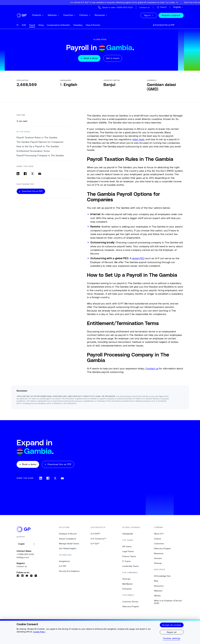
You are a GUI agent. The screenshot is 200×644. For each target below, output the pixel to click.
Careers (158, 540)
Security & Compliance (69, 572)
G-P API (62, 567)
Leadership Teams (131, 567)
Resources (105, 15)
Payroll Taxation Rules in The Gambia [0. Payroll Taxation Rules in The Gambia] (37, 138)
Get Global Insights (68, 550)
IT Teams (126, 562)
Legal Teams (128, 553)
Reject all (172, 632)
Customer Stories (130, 603)
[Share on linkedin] (18, 174)
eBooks (157, 597)
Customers (159, 545)
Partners (89, 15)
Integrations (64, 562)
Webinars (158, 592)
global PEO (138, 259)
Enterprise (127, 590)
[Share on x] (32, 174)
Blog (156, 582)
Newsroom (159, 555)
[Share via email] (40, 174)
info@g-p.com (23, 558)
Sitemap (158, 564)
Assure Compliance (68, 540)
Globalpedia (128, 535)
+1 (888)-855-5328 (25, 555)
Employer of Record (68, 535)
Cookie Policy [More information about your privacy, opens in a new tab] (39, 632)
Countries (73, 15)
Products (42, 15)
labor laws (138, 140)
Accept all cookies (172, 625)
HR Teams (127, 548)
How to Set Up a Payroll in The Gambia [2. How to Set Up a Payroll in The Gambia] (38, 147)
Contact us (152, 369)
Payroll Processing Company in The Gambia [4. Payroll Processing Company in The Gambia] (40, 156)
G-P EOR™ (95, 535)
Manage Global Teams (69, 545)
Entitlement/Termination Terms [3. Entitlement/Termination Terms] (33, 152)
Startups (126, 580)
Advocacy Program (131, 608)
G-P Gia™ (95, 545)
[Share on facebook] (25, 174)
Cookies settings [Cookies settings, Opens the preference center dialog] (172, 638)
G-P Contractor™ (98, 540)
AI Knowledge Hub (162, 577)
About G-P (159, 535)
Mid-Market (127, 585)
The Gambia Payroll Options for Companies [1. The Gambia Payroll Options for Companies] (40, 143)
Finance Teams (129, 557)
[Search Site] (162, 7)
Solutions (58, 15)
